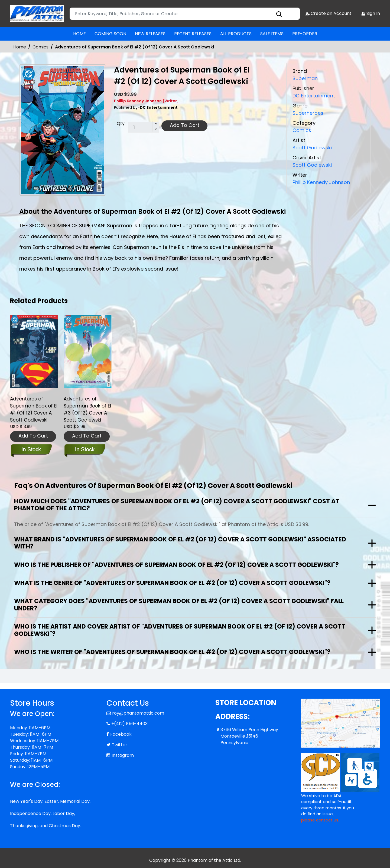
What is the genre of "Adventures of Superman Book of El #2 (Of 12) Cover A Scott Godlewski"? (172, 583)
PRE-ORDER (305, 34)
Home (20, 47)
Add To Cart (185, 125)
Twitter (120, 745)
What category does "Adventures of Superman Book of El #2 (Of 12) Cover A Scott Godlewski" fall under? (179, 605)
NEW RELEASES (150, 34)
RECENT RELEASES (193, 34)
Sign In (370, 13)
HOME (79, 34)
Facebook (121, 734)
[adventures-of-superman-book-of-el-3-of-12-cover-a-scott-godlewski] (88, 351)
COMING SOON (110, 34)
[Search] (185, 14)
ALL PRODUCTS (236, 34)
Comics (40, 47)
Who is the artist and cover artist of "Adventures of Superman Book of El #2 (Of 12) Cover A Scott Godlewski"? (180, 630)
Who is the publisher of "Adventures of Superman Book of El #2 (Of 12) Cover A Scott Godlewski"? (176, 565)
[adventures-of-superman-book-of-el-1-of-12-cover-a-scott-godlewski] (34, 351)
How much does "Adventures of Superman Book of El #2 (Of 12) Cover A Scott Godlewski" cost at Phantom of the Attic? (177, 505)
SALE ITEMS (272, 34)
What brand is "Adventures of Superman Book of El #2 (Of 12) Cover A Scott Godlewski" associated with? (180, 543)
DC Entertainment (314, 96)
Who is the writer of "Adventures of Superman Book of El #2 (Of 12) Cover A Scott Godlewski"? (172, 652)
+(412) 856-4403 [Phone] (129, 724)
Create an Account (328, 13)
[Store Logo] (37, 14)
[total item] (144, 127)
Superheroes (308, 113)
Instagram (123, 755)
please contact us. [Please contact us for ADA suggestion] (320, 820)
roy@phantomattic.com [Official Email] (138, 713)
